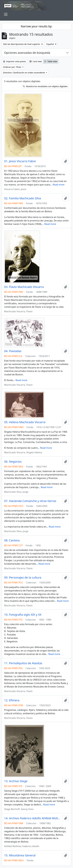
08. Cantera (12, 540)
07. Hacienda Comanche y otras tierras (30, 501)
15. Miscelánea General (20, 855)
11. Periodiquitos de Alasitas (23, 663)
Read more (59, 185)
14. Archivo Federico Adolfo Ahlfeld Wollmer (33, 818)
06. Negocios (13, 462)
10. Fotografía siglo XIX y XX (23, 615)
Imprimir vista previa (14, 61)
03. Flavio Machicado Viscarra (24, 287)
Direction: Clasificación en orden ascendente (24, 73)
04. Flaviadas (13, 351)
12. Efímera (12, 700)
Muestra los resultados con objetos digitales (45, 86)
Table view (51, 61)
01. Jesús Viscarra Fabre (20, 161)
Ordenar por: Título (12, 67)
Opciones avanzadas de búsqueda (27, 53)
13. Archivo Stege (16, 781)
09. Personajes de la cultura (23, 578)
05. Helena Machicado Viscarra (25, 422)
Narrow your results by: (36, 26)
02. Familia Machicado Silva (23, 198)
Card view (36, 61)
